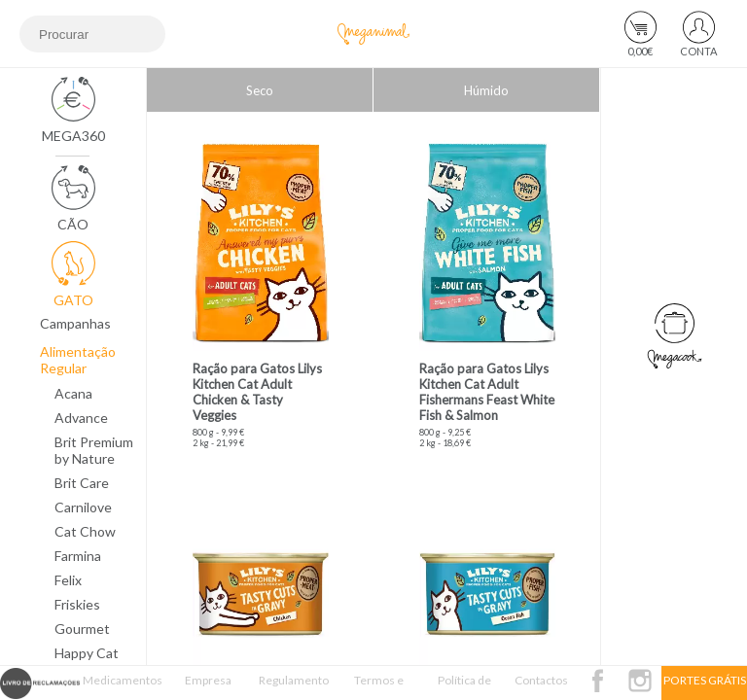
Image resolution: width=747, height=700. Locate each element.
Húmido (486, 90)
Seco (260, 90)
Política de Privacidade (464, 686)
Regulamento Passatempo (294, 686)
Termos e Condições (379, 686)
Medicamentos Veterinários (123, 686)
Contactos (541, 680)
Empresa (208, 680)
